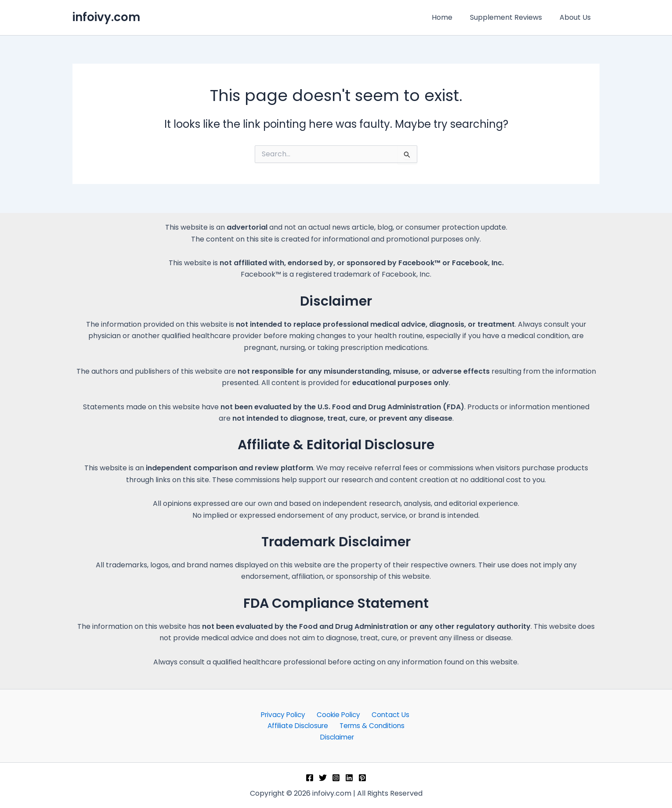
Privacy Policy (285, 713)
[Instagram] (336, 778)
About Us (577, 17)
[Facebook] (310, 778)
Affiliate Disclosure (298, 725)
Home (451, 17)
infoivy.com (106, 17)
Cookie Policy (338, 713)
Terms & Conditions (371, 725)
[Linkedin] (349, 778)
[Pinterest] (362, 778)
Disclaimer (338, 737)
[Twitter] (323, 778)
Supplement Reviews (511, 17)
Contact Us (388, 713)
